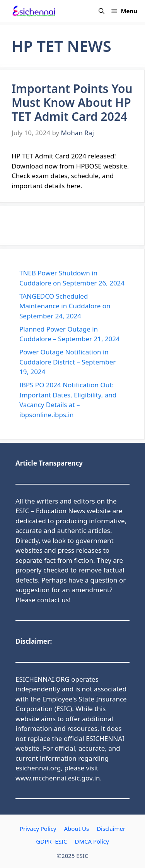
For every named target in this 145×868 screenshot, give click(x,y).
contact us (53, 600)
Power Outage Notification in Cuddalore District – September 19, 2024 (67, 362)
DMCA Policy (92, 841)
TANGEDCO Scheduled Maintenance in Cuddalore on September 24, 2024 (65, 306)
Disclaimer (111, 828)
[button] (101, 11)
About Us (77, 828)
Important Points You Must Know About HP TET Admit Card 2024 (72, 102)
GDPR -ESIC (51, 841)
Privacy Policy (38, 828)
